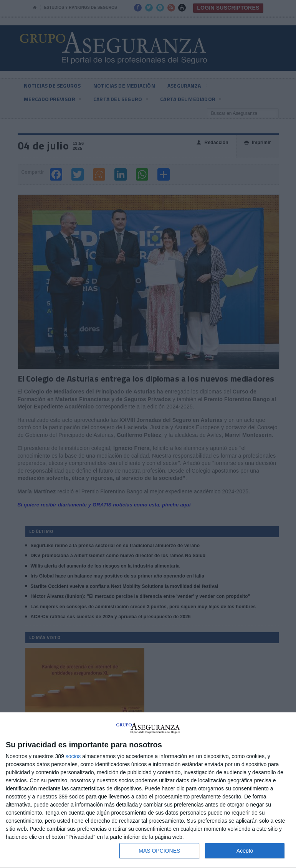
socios (73, 756)
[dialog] (148, 790)
